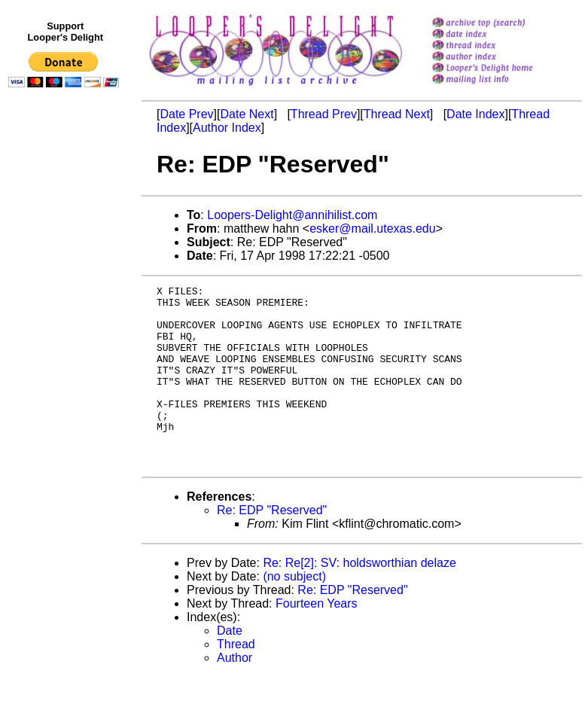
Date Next (247, 114)
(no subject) (294, 612)
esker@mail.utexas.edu (372, 229)
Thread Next (397, 114)
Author (235, 694)
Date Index (475, 114)
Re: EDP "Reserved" (272, 546)
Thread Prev (324, 114)
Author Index (227, 128)
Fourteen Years (317, 640)
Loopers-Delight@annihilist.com (292, 215)
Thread (236, 680)
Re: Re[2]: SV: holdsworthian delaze (359, 599)
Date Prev (186, 114)
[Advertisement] (66, 404)
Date (230, 667)
